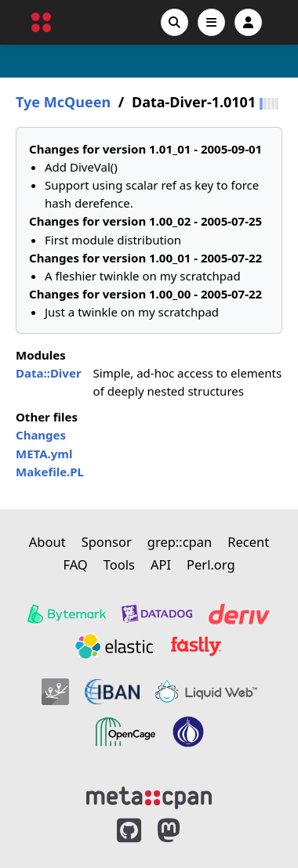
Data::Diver (49, 373)
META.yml (44, 454)
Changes (41, 435)
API (161, 564)
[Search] (174, 22)
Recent (248, 542)
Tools (119, 564)
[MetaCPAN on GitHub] (129, 831)
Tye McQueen (63, 102)
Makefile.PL (50, 472)
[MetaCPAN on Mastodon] (184, 831)
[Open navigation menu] (211, 22)
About (47, 542)
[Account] (248, 22)
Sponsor (107, 542)
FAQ (75, 564)
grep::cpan (180, 542)
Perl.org (211, 564)
